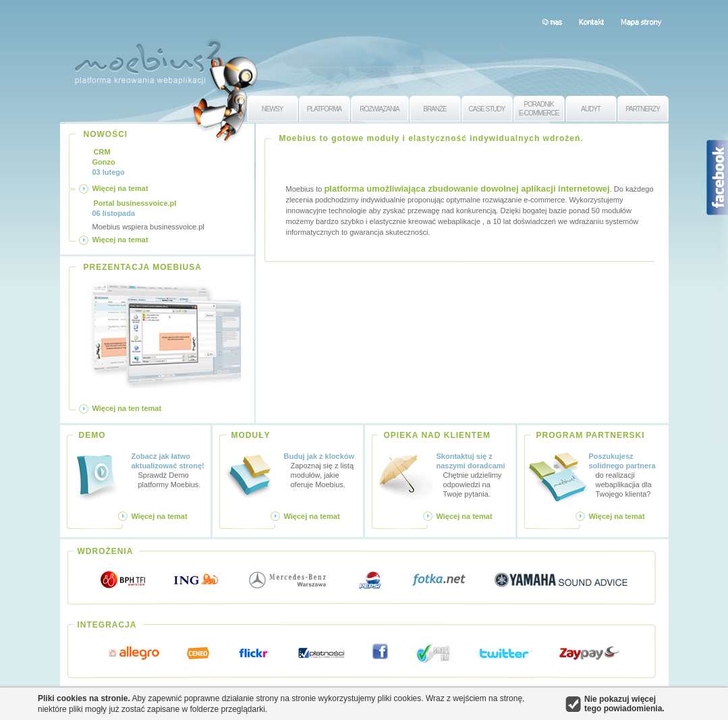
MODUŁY (251, 435)
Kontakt (591, 22)
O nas (552, 22)
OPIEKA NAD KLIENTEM (438, 435)
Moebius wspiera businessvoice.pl (148, 215)
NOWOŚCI (106, 134)
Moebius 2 (148, 59)
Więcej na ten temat (127, 408)
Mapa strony (641, 22)
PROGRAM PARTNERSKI (591, 435)
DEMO (92, 435)
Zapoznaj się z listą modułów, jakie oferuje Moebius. (321, 470)
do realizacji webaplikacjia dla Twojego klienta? (626, 475)
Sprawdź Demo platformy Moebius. (169, 470)
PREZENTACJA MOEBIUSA (143, 267)
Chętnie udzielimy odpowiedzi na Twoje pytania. (474, 475)
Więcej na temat (120, 188)
